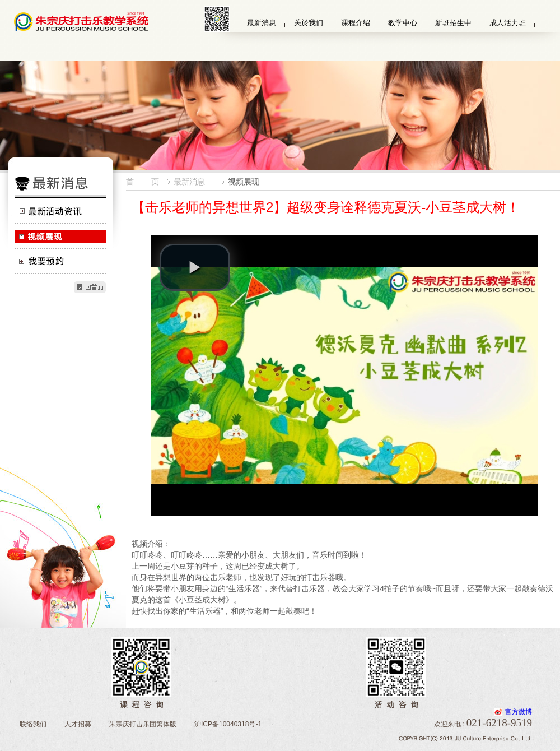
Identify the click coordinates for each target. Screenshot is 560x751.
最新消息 (262, 23)
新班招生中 (453, 23)
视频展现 (60, 236)
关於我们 (309, 23)
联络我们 (33, 724)
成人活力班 (508, 23)
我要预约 (60, 261)
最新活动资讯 (60, 211)
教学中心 (403, 23)
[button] (195, 267)
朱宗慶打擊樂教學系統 (81, 21)
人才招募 (78, 724)
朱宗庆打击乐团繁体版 (143, 724)
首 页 (143, 182)
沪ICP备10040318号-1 (228, 724)
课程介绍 (356, 23)
